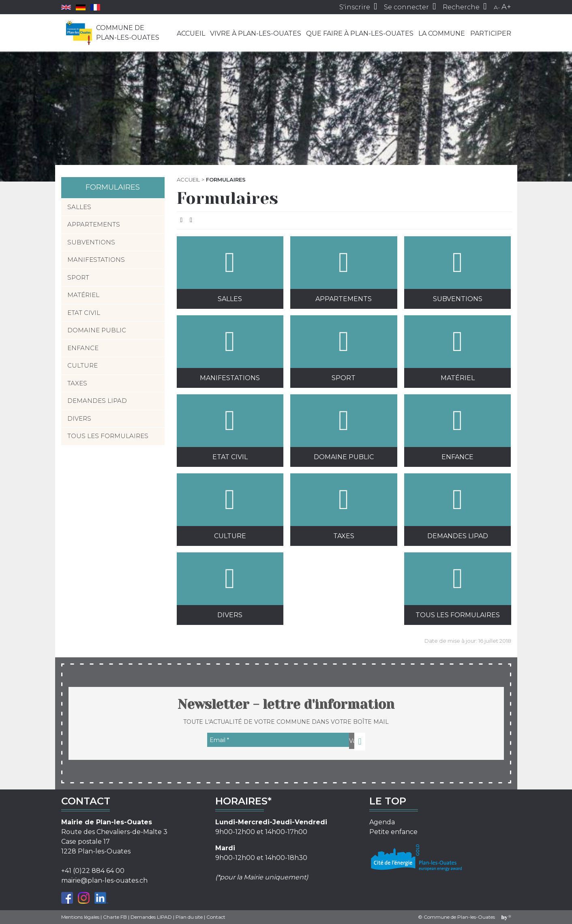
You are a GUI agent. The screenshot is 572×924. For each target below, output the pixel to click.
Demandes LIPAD (457, 507)
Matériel (457, 349)
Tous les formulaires (457, 586)
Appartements (344, 269)
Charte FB (115, 917)
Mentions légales (80, 917)
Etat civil (230, 428)
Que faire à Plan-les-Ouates (360, 33)
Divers (230, 586)
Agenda (382, 822)
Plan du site (189, 917)
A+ (506, 7)
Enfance (457, 428)
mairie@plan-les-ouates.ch (104, 880)
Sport (344, 349)
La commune (442, 33)
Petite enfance (393, 832)
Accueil (191, 33)
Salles (230, 269)
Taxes (344, 507)
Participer (491, 33)
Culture (230, 507)
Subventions (457, 269)
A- (497, 7)
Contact (216, 917)
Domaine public (344, 428)
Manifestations (230, 349)
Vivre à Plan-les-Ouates (256, 33)
